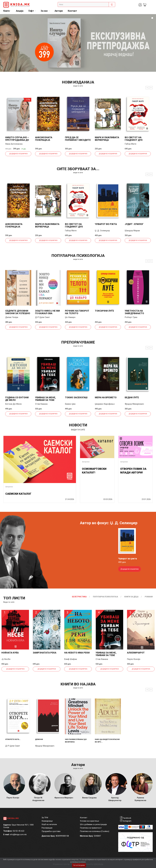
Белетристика (79, 597)
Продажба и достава (51, 831)
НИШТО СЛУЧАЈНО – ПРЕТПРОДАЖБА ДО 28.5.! (17, 140)
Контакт (72, 11)
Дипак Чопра (12, 317)
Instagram (127, 821)
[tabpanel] (78, 43)
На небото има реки (77, 653)
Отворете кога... (13, 739)
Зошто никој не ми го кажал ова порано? (47, 313)
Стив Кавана (41, 404)
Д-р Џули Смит (43, 317)
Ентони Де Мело (13, 404)
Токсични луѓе (104, 311)
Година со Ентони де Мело (17, 399)
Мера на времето (106, 397)
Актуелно (9, 487)
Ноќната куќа (10, 653)
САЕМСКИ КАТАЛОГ (18, 494)
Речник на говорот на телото (77, 312)
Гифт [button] (31, 11)
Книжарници (47, 821)
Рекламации (47, 828)
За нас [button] (44, 11)
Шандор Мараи (132, 231)
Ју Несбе (6, 659)
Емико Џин (70, 404)
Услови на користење (89, 821)
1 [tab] (152, 18)
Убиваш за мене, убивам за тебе (46, 399)
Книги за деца (131, 597)
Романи (149, 597)
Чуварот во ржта (106, 224)
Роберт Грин (131, 317)
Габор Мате (131, 144)
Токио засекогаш (76, 397)
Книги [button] (6, 11)
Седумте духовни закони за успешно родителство (18, 313)
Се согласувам (79, 865)
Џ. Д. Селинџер (102, 231)
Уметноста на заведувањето (134, 312)
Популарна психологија (105, 597)
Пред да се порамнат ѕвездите (78, 139)
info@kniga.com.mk (18, 835)
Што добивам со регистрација (93, 824)
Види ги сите (9, 602)
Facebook (127, 818)
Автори (59, 11)
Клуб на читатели (49, 824)
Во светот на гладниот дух (134, 139)
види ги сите (78, 86)
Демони (39, 739)
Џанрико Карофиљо (105, 404)
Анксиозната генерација (44, 139)
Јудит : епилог (134, 224)
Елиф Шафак (71, 659)
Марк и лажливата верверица (107, 139)
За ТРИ (45, 818)
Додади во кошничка (18, 154)
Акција (20, 11)
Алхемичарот (136, 653)
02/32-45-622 (19, 831)
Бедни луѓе (132, 397)
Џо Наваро (70, 317)
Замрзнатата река (45, 653)
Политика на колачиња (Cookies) (95, 831)
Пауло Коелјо (134, 659)
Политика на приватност (91, 828)
